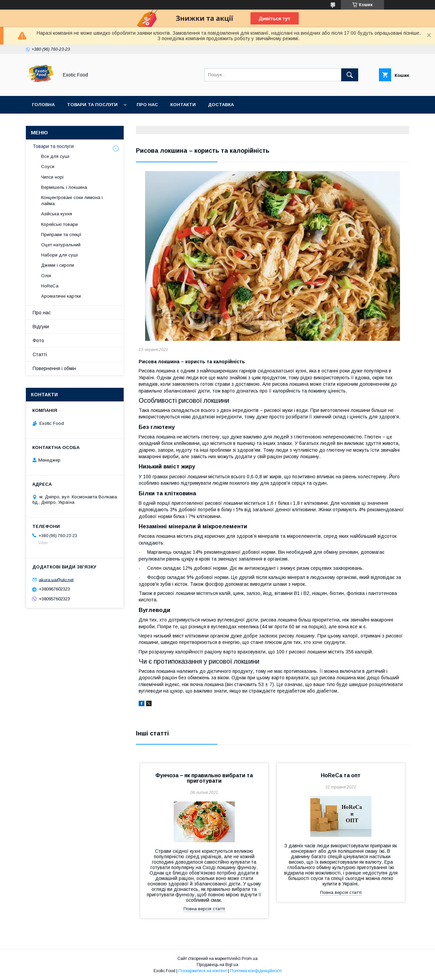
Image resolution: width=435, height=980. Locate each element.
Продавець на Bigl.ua (217, 965)
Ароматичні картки (61, 296)
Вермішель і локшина (64, 187)
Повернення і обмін (54, 368)
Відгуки (41, 327)
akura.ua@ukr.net (56, 579)
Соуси (48, 167)
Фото (38, 340)
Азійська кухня (57, 214)
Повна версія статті (204, 909)
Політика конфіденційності (256, 971)
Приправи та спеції (61, 235)
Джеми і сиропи (58, 265)
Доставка (221, 105)
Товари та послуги (92, 105)
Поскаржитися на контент (203, 971)
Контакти (183, 105)
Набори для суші (59, 255)
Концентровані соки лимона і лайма (72, 201)
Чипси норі (52, 177)
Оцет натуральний (61, 245)
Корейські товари (59, 224)
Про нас (147, 105)
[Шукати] (350, 75)
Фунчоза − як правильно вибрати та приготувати (204, 778)
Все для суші (55, 156)
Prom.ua (250, 959)
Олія (46, 276)
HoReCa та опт (341, 775)
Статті (40, 354)
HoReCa (50, 286)
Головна (43, 105)
